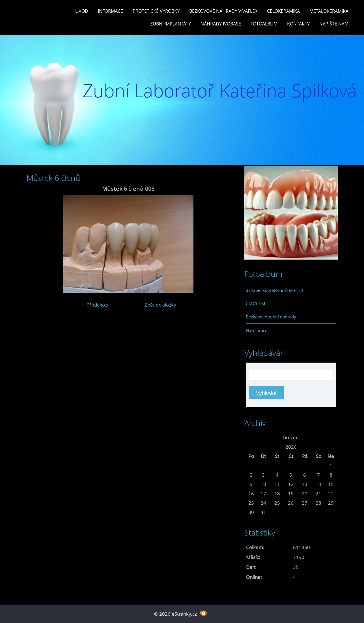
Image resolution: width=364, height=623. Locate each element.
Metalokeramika (329, 11)
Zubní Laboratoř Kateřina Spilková (220, 90)
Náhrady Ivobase (221, 24)
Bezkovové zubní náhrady (271, 317)
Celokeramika (283, 11)
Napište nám (334, 24)
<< (251, 437)
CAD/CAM (256, 303)
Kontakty (298, 24)
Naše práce (257, 330)
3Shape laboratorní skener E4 (274, 290)
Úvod (82, 11)
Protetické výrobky (156, 11)
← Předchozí (94, 305)
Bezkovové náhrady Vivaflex (223, 11)
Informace (110, 11)
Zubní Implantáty (171, 24)
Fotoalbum (264, 24)
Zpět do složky (160, 305)
